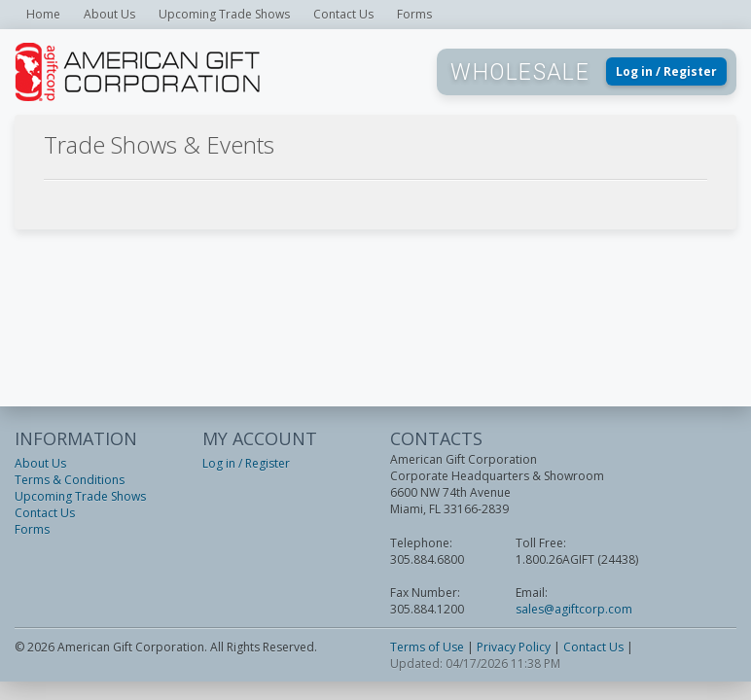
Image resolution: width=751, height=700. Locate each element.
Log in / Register (666, 71)
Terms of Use (427, 647)
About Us (109, 14)
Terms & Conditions (70, 480)
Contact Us (343, 14)
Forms (414, 14)
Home (43, 14)
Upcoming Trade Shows (224, 14)
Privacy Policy (514, 647)
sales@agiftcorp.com (574, 609)
